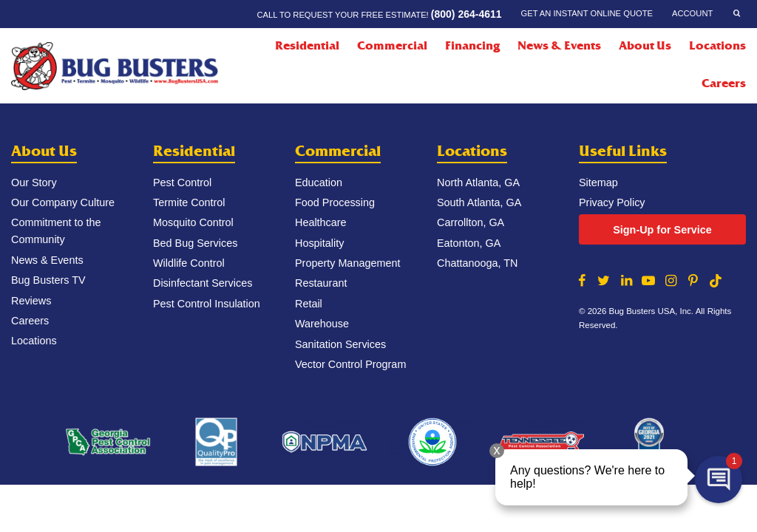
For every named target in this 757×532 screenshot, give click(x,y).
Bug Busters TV (48, 280)
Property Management (347, 263)
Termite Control (189, 202)
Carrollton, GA (471, 222)
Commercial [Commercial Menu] (392, 46)
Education (319, 183)
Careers (724, 83)
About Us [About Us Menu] (645, 46)
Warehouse (322, 324)
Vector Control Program (350, 364)
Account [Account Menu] (692, 13)
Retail (309, 304)
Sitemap (598, 183)
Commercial (338, 151)
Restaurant (321, 283)
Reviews (31, 301)
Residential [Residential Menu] (307, 46)
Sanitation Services (340, 344)
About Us (44, 151)
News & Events (559, 46)
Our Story (34, 183)
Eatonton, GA (469, 243)
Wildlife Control (189, 263)
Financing (472, 46)
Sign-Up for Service (662, 230)
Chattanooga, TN (477, 263)
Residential (194, 151)
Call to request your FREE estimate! (379, 14)
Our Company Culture (63, 202)
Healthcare (321, 222)
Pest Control (182, 183)
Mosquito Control (193, 222)
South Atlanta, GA (479, 202)
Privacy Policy (612, 202)
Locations (717, 46)
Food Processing (335, 202)
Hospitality (319, 243)
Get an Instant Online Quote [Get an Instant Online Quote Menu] (587, 13)
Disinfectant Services (203, 283)
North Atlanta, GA (478, 183)
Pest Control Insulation (207, 304)
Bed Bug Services (195, 243)
